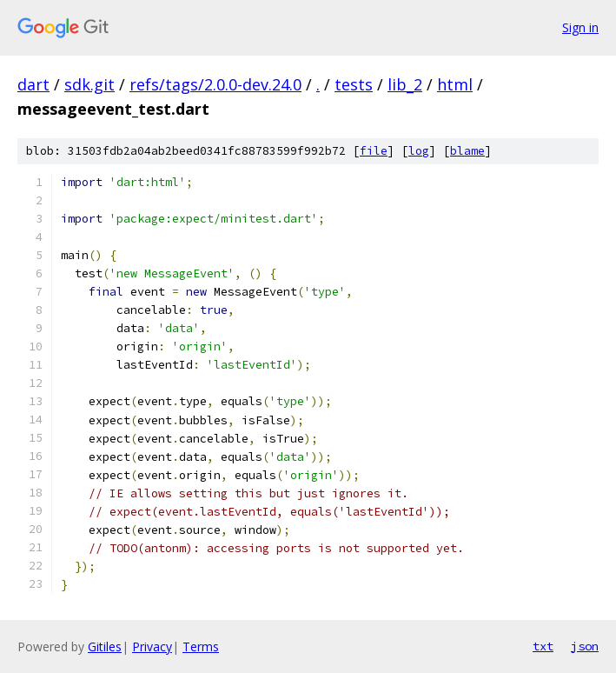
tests (354, 84)
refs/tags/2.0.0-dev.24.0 (215, 84)
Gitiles (105, 646)
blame (467, 151)
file (374, 151)
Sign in (580, 27)
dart (33, 84)
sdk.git (89, 84)
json (585, 646)
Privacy (152, 646)
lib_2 (405, 84)
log (419, 151)
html (455, 84)
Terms (201, 646)
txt (543, 646)
